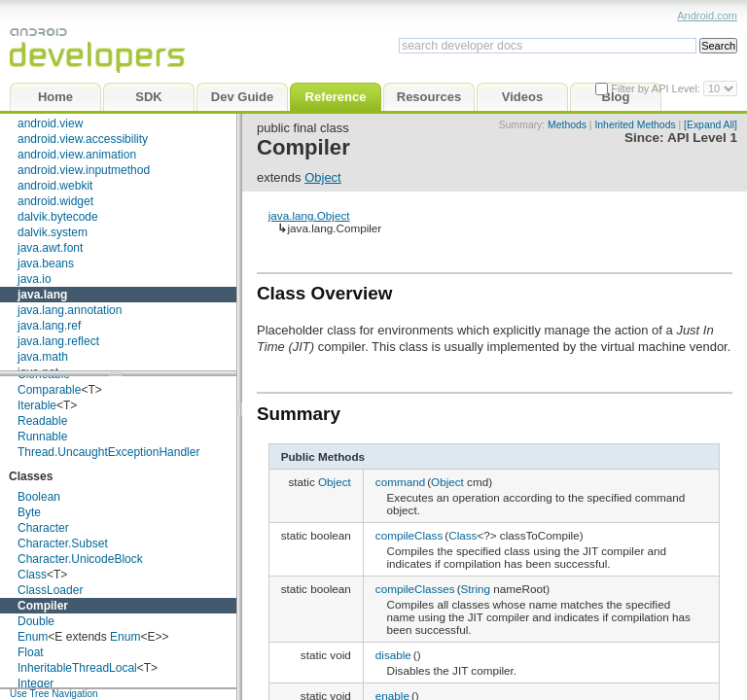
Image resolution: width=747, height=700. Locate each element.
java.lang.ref (49, 326)
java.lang (42, 295)
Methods (567, 125)
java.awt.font (50, 248)
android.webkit (55, 186)
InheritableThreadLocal (77, 668)
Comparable (49, 390)
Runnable (42, 437)
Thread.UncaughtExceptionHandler (108, 452)
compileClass (409, 535)
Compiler (43, 606)
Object (323, 177)
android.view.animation (77, 155)
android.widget (55, 201)
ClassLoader (50, 590)
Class (32, 575)
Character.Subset (63, 543)
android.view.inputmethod (84, 170)
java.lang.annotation (70, 310)
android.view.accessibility (83, 139)
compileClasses (415, 589)
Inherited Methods (635, 125)
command (400, 482)
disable (393, 655)
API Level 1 (702, 138)
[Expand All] (711, 125)
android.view (50, 123)
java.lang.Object (309, 215)
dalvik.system (53, 232)
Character (43, 528)
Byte (29, 512)
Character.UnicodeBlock (80, 559)
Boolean (39, 497)
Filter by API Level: (657, 88)
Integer (36, 683)
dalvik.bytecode (58, 217)
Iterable (37, 405)
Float (31, 652)
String (476, 589)
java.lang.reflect (58, 341)
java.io (35, 279)
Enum (33, 637)
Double (36, 621)
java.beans (46, 263)
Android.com (707, 16)
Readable (42, 421)
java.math (43, 357)
